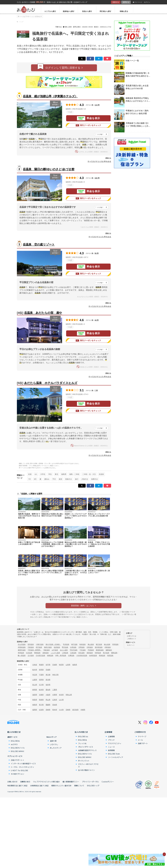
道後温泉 (46, 653)
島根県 (41, 700)
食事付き (95, 479)
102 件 (97, 178)
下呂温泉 (83, 650)
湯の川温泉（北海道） (53, 644)
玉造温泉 (73, 653)
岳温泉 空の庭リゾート (39, 244)
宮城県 (55, 665)
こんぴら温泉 (55, 653)
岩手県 (48, 665)
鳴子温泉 (74, 644)
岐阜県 (41, 690)
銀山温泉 (107, 644)
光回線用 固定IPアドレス (87, 750)
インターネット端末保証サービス (23, 764)
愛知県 (48, 690)
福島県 (64, 474)
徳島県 (35, 705)
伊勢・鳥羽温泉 (61, 655)
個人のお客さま (14, 732)
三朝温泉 (65, 653)
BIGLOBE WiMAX (17, 751)
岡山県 (48, 700)
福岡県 (35, 710)
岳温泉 (101, 474)
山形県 (68, 665)
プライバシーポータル (90, 782)
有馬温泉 (21, 653)
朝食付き (69, 479)
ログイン (147, 2)
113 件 (97, 105)
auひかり (14, 744)
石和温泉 (90, 647)
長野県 (41, 680)
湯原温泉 (90, 653)
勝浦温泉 (37, 653)
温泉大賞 (53, 741)
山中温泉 (55, 650)
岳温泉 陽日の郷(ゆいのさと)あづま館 (49, 169)
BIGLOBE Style (114, 754)
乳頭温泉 (66, 644)
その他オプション (17, 774)
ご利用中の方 (140, 732)
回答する (116, 2)
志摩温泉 (71, 655)
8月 (35, 479)
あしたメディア (56, 748)
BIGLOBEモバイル (18, 748)
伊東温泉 (108, 647)
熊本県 (55, 710)
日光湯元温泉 (40, 655)
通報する (108, 158)
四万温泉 (39, 647)
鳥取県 (35, 700)
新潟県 (48, 680)
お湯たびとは (132, 636)
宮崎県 (68, 710)
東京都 (48, 675)
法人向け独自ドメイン (86, 770)
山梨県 (35, 680)
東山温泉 (91, 644)
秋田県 (61, 665)
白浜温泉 (29, 653)
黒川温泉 (106, 653)
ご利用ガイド (132, 639)
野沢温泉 (65, 647)
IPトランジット (84, 761)
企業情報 (108, 732)
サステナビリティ (115, 743)
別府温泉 (98, 653)
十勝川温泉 (40, 644)
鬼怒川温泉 (48, 647)
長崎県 (48, 710)
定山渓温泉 (22, 644)
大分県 (61, 710)
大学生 (43, 474)
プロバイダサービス (86, 747)
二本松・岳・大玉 (89, 474)
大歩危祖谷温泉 (82, 655)
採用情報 (111, 750)
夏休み (47, 479)
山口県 (61, 700)
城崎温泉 (109, 650)
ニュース (111, 747)
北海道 (35, 665)
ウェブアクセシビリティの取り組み (46, 782)
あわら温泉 (64, 650)
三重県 (55, 690)
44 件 (97, 320)
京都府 (41, 695)
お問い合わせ (12, 782)
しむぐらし (54, 744)
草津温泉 (115, 644)
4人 (36, 474)
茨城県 (48, 670)
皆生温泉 (81, 653)
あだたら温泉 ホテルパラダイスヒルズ (51, 383)
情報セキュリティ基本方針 (61, 786)
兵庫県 (55, 695)
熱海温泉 (102, 655)
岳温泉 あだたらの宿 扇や (43, 313)
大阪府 (48, 695)
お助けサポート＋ (17, 760)
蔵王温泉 (99, 644)
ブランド (111, 740)
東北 (56, 474)
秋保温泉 (83, 644)
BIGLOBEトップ (93, 786)
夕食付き (85, 479)
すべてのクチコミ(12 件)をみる (99, 161)
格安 (61, 479)
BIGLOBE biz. (83, 736)
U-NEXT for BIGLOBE (19, 770)
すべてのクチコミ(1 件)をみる (100, 237)
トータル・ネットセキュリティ (22, 767)
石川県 (41, 685)
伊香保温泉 (22, 647)
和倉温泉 (47, 650)
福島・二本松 (74, 474)
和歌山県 (69, 695)
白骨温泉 (73, 647)
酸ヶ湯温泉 (22, 655)
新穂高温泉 (100, 650)
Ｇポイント (131, 645)
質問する (126, 2)
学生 (50, 474)
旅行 (77, 479)
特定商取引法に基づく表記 (17, 786)
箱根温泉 (50, 655)
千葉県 (41, 675)
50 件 (97, 253)
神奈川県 (55, 675)
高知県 (55, 705)
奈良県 (61, 695)
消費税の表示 (25, 782)
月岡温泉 (81, 647)
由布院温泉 (93, 655)
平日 (54, 479)
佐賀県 (41, 710)
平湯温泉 (91, 650)
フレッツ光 (82, 743)
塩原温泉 (57, 647)
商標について (79, 786)
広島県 (55, 700)
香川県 (41, 705)
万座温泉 (31, 647)
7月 (29, 479)
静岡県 (35, 690)
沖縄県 (83, 710)
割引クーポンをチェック (88, 125)
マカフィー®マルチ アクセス (88, 765)
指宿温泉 (110, 655)
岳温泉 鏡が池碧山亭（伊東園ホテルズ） (50, 96)
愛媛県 (48, 705)
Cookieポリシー (108, 782)
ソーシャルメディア (115, 757)
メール (140, 740)
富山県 (35, 685)
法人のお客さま (81, 732)
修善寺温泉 (22, 650)
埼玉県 (35, 675)
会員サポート (143, 743)
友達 (30, 474)
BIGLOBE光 (15, 741)
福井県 (48, 685)
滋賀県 (35, 695)
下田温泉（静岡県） (35, 650)
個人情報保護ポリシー (71, 782)
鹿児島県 (75, 710)
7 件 (96, 390)
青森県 (41, 665)
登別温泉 (31, 644)
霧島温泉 (114, 653)
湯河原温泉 (99, 647)
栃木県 (35, 670)
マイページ (138, 2)
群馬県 (41, 670)
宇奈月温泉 (74, 650)
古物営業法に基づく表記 (39, 786)
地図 (70, 112)
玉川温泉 (31, 655)
